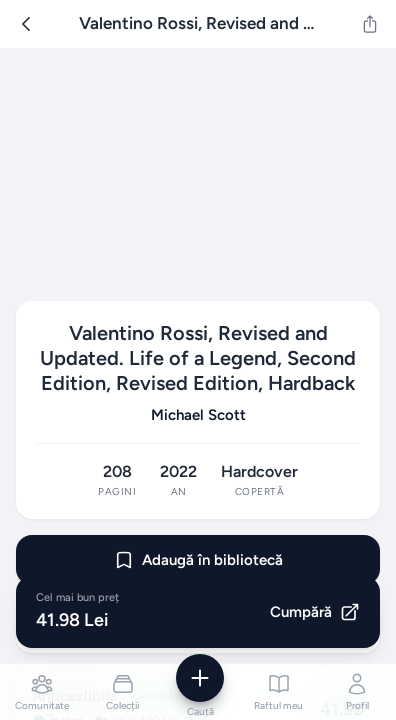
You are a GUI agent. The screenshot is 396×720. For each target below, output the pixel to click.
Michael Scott (198, 415)
